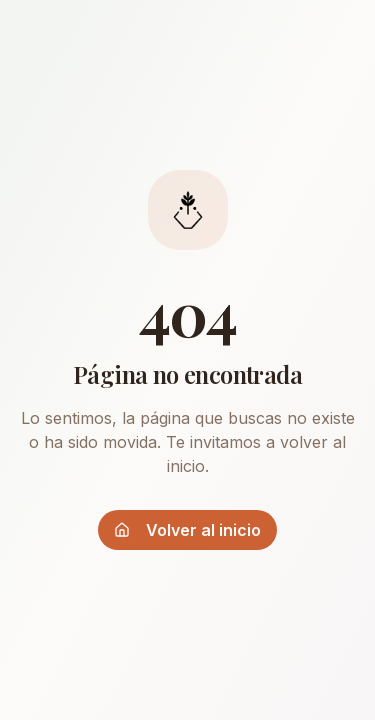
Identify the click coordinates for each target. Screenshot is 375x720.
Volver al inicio (187, 530)
